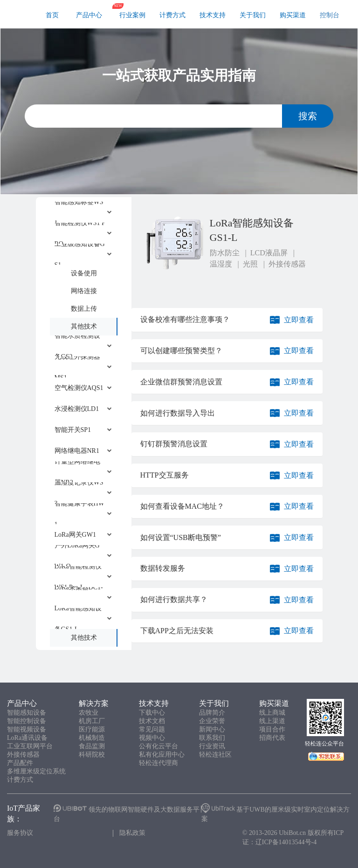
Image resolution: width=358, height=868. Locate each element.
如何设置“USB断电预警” (181, 537)
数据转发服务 (163, 568)
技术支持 (213, 15)
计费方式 (172, 15)
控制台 (330, 15)
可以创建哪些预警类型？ (181, 351)
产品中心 (89, 15)
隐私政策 (132, 833)
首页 (52, 15)
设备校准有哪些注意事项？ (185, 319)
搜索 (308, 116)
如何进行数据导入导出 (178, 413)
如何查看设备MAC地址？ (182, 506)
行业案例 (132, 15)
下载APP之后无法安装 (177, 631)
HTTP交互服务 (165, 475)
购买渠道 (293, 15)
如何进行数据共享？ (174, 599)
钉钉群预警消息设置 (174, 444)
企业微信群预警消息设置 (181, 382)
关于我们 (253, 15)
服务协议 (20, 833)
